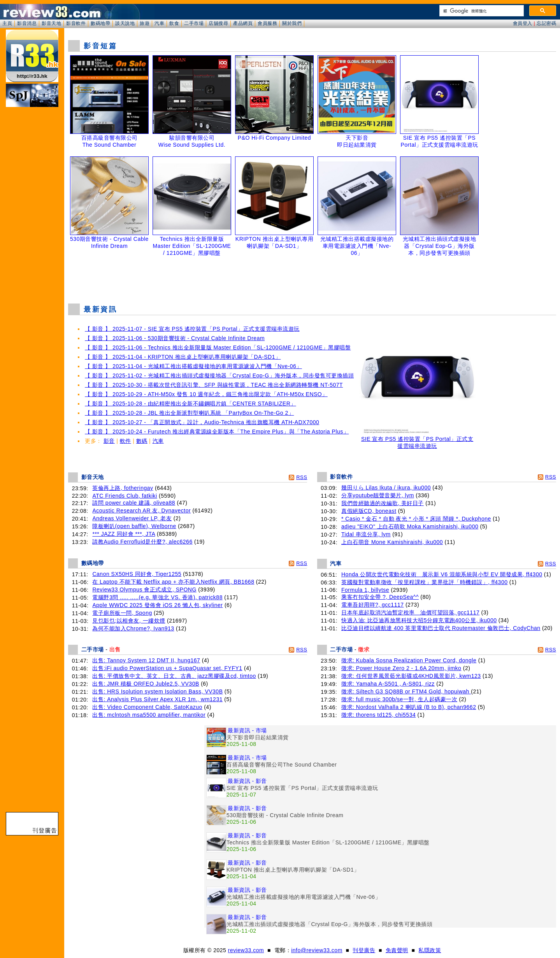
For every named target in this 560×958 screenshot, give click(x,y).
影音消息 (27, 23)
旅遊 (145, 23)
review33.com (246, 950)
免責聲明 (397, 950)
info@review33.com (317, 950)
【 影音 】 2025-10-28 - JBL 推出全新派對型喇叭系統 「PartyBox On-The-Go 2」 (189, 413)
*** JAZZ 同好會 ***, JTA (124, 534)
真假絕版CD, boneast (369, 511)
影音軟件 (76, 23)
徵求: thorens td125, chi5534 (378, 715)
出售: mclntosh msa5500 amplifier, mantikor (149, 715)
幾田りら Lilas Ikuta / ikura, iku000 (386, 488)
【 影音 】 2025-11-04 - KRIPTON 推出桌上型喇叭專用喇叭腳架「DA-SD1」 (183, 357)
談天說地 (125, 23)
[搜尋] (481, 11)
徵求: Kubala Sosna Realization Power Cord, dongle (409, 660)
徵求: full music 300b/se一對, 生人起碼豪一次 (399, 699)
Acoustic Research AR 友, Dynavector (141, 511)
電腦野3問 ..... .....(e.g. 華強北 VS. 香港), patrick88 (157, 597)
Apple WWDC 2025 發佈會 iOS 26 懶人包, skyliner (157, 605)
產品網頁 (243, 23)
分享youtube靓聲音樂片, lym (378, 495)
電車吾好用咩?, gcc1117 (373, 605)
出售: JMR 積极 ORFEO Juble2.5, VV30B (146, 684)
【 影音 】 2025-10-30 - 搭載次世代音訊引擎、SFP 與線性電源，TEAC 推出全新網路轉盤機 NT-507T (214, 385)
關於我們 (292, 23)
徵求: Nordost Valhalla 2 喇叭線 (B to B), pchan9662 (409, 707)
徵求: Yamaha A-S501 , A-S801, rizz (388, 684)
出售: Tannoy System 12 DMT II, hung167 (146, 660)
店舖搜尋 (218, 23)
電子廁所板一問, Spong (122, 613)
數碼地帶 (100, 23)
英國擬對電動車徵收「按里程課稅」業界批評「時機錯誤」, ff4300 (424, 582)
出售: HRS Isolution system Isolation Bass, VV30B (157, 691)
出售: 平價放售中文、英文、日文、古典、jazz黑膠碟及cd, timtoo (174, 676)
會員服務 (267, 23)
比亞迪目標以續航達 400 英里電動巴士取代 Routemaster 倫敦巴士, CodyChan (441, 628)
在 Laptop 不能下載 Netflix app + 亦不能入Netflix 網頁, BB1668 (173, 582)
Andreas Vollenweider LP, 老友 (132, 518)
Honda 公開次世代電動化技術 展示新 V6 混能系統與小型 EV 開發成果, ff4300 (442, 574)
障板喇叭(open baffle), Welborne (134, 526)
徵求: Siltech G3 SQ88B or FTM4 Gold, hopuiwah (406, 691)
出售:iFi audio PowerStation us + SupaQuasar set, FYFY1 (167, 668)
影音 (109, 441)
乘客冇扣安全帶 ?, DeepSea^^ (380, 597)
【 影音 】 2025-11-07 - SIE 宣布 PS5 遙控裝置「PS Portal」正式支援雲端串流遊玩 (192, 329)
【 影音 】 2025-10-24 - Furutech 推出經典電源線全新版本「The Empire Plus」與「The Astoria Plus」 (217, 432)
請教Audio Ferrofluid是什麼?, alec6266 (142, 542)
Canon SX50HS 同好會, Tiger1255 (137, 574)
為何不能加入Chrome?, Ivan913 (133, 628)
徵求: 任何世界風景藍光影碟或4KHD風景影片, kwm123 (411, 676)
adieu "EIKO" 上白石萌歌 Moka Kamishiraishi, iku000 (410, 526)
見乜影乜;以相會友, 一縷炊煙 (129, 621)
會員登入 (523, 23)
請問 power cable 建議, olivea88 (134, 503)
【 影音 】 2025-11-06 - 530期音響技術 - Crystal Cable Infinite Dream (175, 338)
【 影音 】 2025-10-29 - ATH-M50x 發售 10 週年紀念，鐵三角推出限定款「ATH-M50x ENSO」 (206, 394)
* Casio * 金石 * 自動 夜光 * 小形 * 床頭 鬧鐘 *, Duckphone (416, 519)
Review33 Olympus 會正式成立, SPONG (144, 590)
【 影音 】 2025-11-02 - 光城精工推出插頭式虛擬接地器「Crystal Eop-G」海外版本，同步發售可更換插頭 (219, 375)
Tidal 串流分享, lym (366, 534)
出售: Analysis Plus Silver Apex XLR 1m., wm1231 (157, 699)
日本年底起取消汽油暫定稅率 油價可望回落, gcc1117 (410, 612)
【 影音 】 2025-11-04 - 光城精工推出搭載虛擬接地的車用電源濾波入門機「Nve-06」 (193, 366)
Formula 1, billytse (365, 590)
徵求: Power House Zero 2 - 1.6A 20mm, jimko (401, 668)
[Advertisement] (312, 278)
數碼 (142, 441)
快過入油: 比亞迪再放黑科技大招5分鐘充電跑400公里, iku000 (419, 620)
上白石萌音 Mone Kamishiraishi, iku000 (392, 542)
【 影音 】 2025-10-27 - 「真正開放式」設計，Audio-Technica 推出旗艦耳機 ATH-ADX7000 (202, 422)
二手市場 (194, 23)
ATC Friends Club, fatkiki (125, 496)
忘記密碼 (546, 23)
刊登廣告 (364, 950)
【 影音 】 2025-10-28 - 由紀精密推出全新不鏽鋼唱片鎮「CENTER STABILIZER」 (190, 404)
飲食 (174, 23)
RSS (302, 477)
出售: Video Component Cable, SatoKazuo (147, 707)
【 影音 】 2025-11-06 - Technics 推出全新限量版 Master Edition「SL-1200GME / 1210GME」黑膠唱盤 (218, 347)
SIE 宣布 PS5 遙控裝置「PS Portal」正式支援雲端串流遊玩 (417, 440)
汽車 (159, 23)
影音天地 (51, 23)
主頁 (7, 23)
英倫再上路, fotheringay (123, 488)
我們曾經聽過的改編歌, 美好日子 (383, 503)
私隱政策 (430, 950)
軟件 (126, 441)
